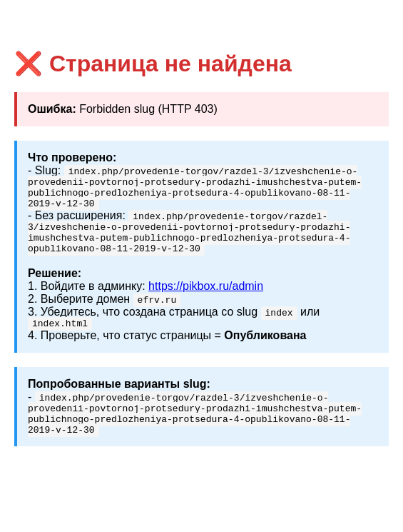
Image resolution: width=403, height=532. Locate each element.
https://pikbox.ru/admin (206, 299)
